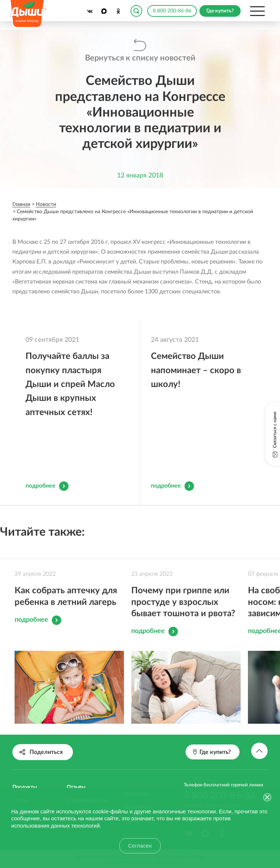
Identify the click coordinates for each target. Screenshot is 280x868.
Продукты (25, 762)
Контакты (136, 769)
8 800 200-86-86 (172, 11)
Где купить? (138, 782)
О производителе (87, 775)
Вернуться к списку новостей (140, 58)
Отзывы (76, 762)
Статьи (21, 775)
